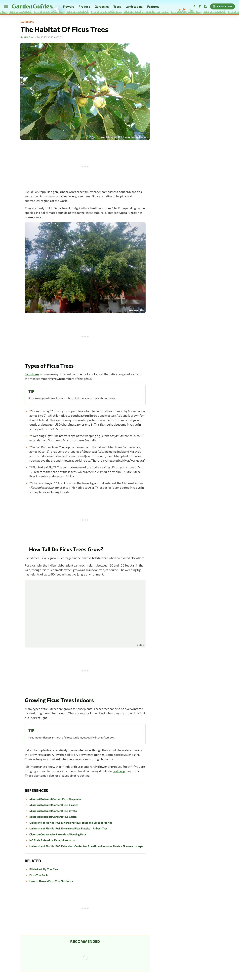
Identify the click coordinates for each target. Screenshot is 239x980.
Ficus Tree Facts (39, 875)
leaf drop (119, 771)
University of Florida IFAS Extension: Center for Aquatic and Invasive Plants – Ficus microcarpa (86, 846)
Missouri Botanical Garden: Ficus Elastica (54, 805)
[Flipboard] (200, 7)
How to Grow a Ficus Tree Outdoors (51, 881)
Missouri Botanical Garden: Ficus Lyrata (53, 811)
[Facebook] (194, 7)
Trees (117, 6)
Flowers (68, 6)
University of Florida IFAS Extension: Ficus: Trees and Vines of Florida (71, 823)
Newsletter (223, 6)
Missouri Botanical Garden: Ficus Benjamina (55, 799)
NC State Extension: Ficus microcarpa (52, 840)
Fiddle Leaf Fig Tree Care (44, 869)
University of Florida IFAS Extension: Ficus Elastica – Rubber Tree (68, 828)
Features (153, 6)
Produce (84, 6)
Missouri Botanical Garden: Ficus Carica (53, 817)
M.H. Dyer (29, 37)
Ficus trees (32, 374)
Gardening (102, 6)
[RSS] (205, 7)
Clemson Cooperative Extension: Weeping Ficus (58, 834)
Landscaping (134, 6)
